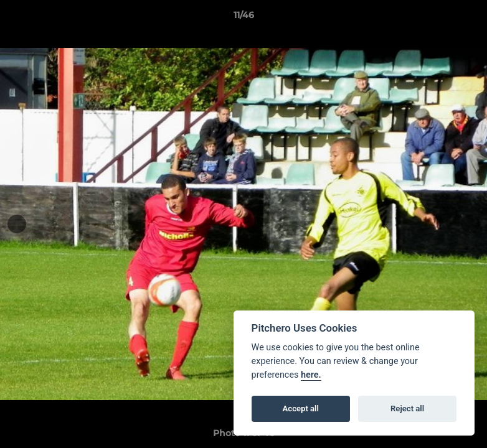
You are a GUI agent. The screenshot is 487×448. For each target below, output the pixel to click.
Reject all (407, 408)
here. (311, 375)
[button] (465, 18)
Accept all (301, 408)
